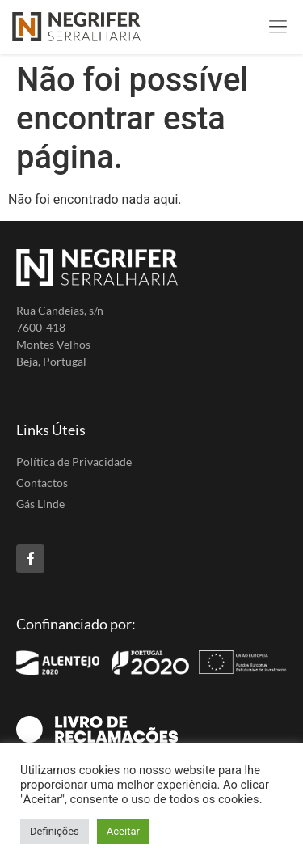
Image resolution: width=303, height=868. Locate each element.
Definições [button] (55, 831)
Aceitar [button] (123, 831)
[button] (278, 27)
